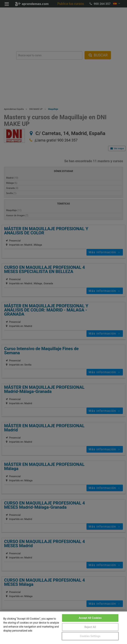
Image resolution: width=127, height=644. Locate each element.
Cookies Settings (90, 636)
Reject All (90, 627)
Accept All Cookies (90, 618)
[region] (63, 628)
